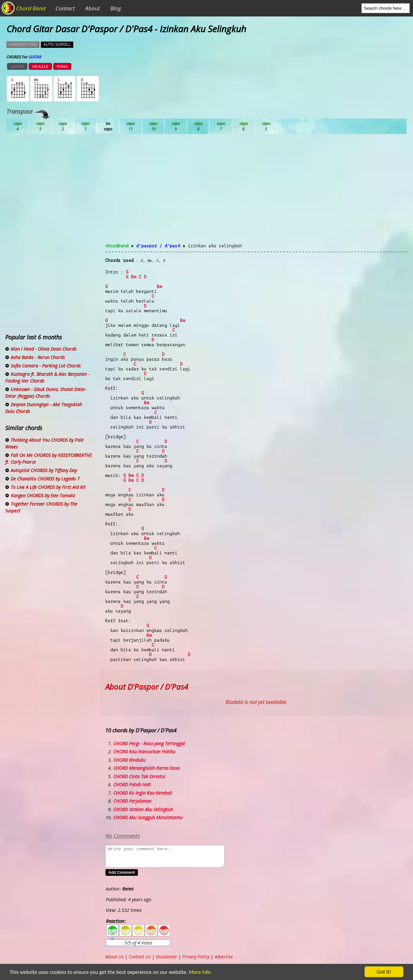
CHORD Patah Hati (132, 784)
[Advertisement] (257, 192)
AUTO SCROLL (57, 45)
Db (131, 126)
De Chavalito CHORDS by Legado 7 (45, 479)
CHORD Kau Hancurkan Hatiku (144, 752)
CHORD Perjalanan (132, 801)
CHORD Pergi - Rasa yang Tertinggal (149, 743)
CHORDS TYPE (23, 45)
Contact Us (140, 957)
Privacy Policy (196, 957)
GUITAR (17, 67)
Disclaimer (166, 957)
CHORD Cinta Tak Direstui (139, 776)
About (93, 8)
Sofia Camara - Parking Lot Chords (46, 366)
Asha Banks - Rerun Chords (38, 357)
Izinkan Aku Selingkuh (215, 246)
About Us (114, 957)
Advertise (224, 957)
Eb (176, 126)
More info (197, 972)
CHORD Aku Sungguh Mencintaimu (148, 817)
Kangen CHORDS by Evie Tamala (43, 495)
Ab (18, 126)
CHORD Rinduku (129, 760)
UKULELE (40, 67)
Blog (116, 8)
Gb (244, 126)
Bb (63, 126)
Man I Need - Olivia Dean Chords (44, 349)
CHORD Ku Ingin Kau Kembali (143, 793)
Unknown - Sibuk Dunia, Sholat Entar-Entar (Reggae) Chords (46, 393)
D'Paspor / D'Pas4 (158, 246)
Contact (65, 8)
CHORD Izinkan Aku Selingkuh (143, 809)
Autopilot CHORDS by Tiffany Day (44, 470)
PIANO (62, 67)
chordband (117, 246)
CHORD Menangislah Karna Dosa (146, 768)
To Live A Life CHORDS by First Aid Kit (48, 487)
